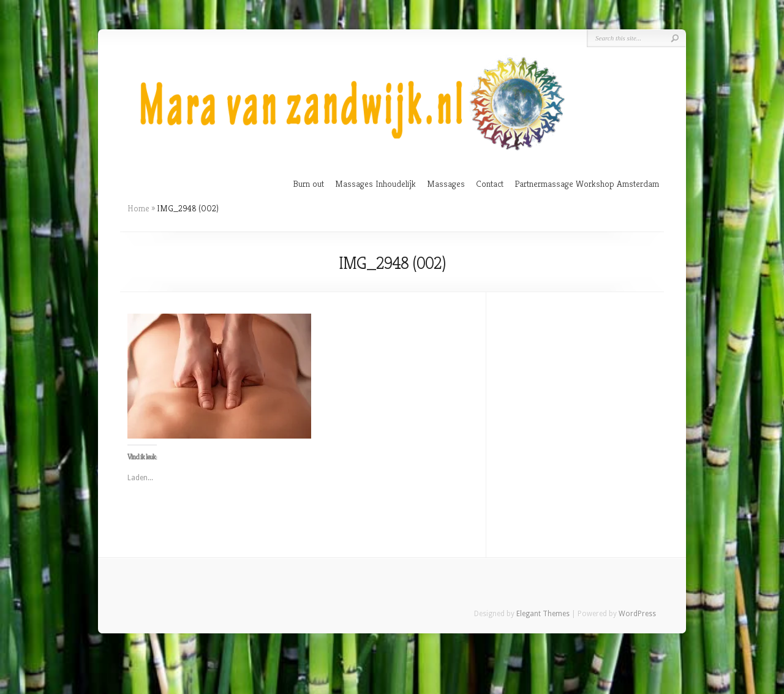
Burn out (308, 183)
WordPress (637, 614)
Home (138, 208)
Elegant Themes (543, 614)
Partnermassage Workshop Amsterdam (587, 183)
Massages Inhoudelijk (375, 183)
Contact (490, 183)
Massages (446, 183)
